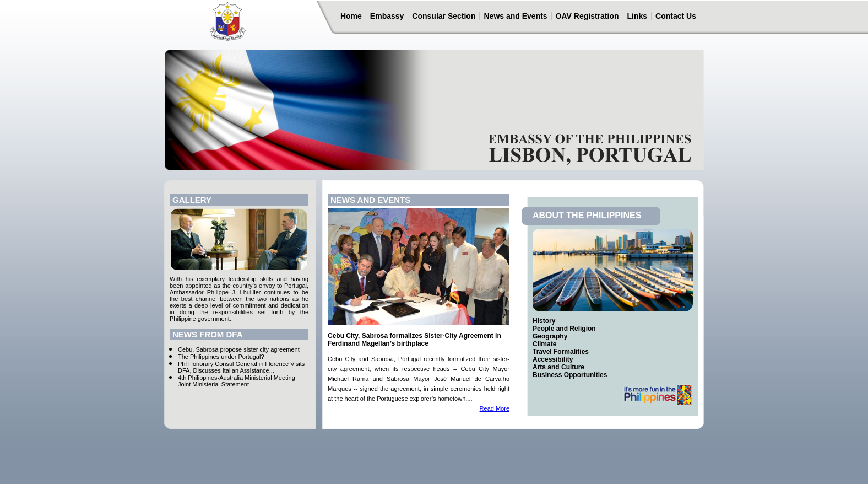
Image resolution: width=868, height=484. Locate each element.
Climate (544, 344)
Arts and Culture (558, 367)
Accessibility (553, 359)
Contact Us (676, 16)
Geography (550, 336)
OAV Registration (587, 16)
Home (351, 16)
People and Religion (564, 329)
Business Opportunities (570, 375)
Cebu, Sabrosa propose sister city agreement (239, 349)
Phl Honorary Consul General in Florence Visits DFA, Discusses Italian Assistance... (241, 367)
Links (638, 16)
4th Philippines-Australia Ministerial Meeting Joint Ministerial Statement (237, 381)
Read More (495, 408)
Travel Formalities (561, 352)
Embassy (387, 16)
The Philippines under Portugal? (221, 357)
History (544, 321)
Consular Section (444, 16)
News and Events (515, 16)
